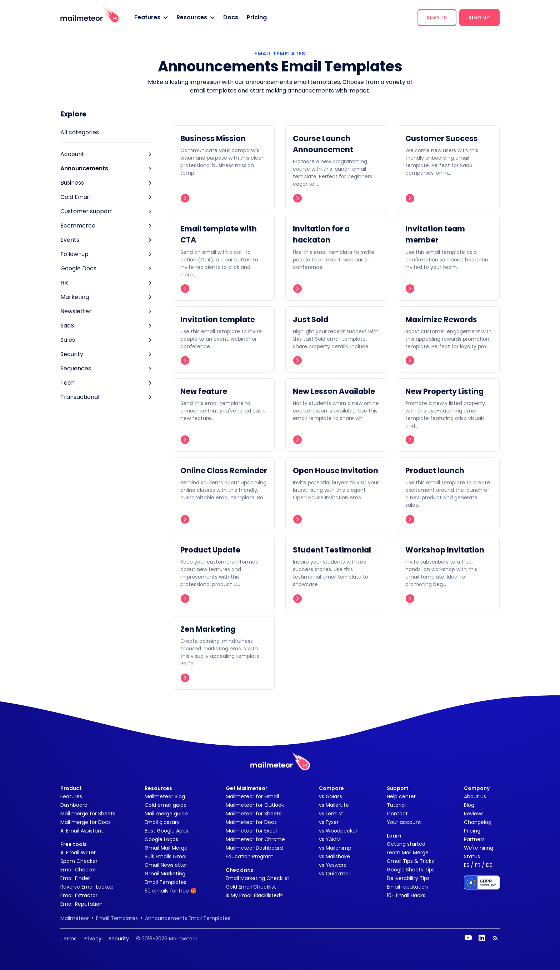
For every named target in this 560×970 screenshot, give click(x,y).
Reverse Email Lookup (87, 887)
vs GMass (331, 796)
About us (475, 796)
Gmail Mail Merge (166, 848)
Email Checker (78, 870)
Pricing (257, 17)
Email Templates (166, 882)
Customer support (86, 211)
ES (467, 865)
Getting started (406, 844)
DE (489, 865)
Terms (68, 939)
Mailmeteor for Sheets (254, 814)
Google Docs (78, 268)
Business (72, 183)
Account (72, 154)
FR (478, 865)
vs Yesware (333, 865)
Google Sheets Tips (411, 870)
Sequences (76, 368)
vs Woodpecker (338, 831)
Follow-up (74, 254)
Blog (469, 805)
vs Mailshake (334, 856)
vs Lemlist (331, 814)
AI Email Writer (78, 852)
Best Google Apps (166, 831)
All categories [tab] (80, 132)
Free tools (74, 844)
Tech (67, 383)
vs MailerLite (334, 805)
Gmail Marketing (165, 874)
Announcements (84, 168)
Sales (68, 340)
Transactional (80, 397)
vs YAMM (330, 839)
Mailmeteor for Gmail (252, 796)
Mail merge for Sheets (88, 814)
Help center (401, 796)
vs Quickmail (335, 874)
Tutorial (396, 805)
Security (72, 354)
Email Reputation (81, 904)
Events (70, 240)
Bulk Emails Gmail (166, 856)
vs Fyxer (329, 822)
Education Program (250, 856)
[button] (151, 17)
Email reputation (407, 887)
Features (71, 796)
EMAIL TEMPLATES (280, 54)
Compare (331, 788)
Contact (397, 814)
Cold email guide (166, 805)
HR (64, 283)
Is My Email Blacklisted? (254, 895)
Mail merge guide (166, 814)
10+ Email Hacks (406, 895)
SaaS (67, 326)
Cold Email (75, 197)
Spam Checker (79, 861)
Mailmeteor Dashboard (254, 848)
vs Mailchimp (335, 848)
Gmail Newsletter (166, 865)
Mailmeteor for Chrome (255, 839)
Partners (474, 839)
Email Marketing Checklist (257, 878)
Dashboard (74, 805)
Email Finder (75, 878)
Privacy (92, 939)
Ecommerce (78, 226)
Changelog (478, 822)
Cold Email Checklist (251, 887)
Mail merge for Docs (86, 822)
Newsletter (76, 311)
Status (472, 856)
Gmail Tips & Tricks (410, 861)
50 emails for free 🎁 (171, 891)
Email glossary (162, 822)
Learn (394, 836)
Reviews (474, 814)
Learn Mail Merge (408, 852)
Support (398, 788)
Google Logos (161, 839)
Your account (404, 822)
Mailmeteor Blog (165, 796)
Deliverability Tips (408, 878)
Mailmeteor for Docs (251, 822)
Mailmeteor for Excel (251, 831)
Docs (231, 17)
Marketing (75, 297)
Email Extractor (79, 895)
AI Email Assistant (82, 831)
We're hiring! (479, 848)
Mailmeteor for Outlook (255, 805)
